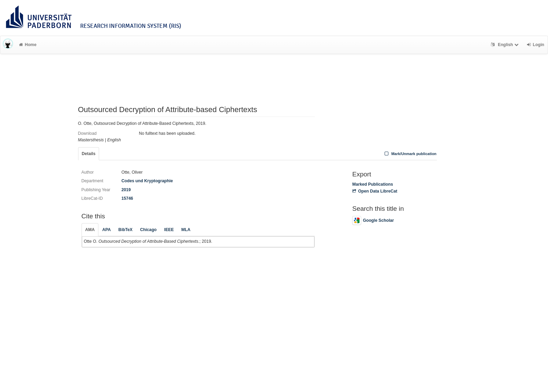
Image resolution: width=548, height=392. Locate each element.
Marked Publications (373, 184)
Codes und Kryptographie (147, 181)
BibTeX (125, 230)
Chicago (148, 230)
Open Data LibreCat (375, 191)
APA (106, 230)
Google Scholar (373, 220)
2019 (126, 190)
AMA (90, 230)
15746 (127, 198)
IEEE (169, 230)
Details (89, 154)
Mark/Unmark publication (410, 154)
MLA (186, 230)
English (506, 45)
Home (28, 45)
